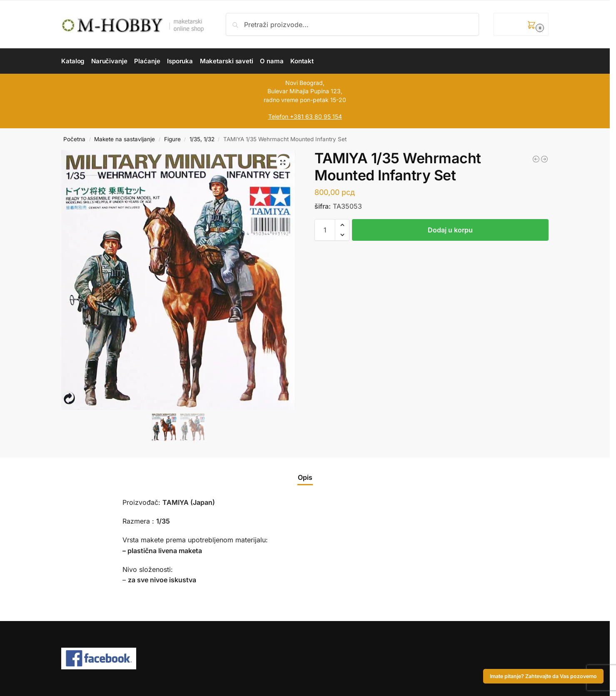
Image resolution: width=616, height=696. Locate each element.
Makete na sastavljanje (125, 139)
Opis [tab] (305, 477)
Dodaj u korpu (450, 230)
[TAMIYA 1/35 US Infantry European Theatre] (536, 159)
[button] (521, 24)
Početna (74, 139)
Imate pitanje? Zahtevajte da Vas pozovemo (543, 676)
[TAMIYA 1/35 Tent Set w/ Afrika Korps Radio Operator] (544, 159)
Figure (172, 139)
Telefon (278, 116)
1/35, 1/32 (202, 139)
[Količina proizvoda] (325, 230)
